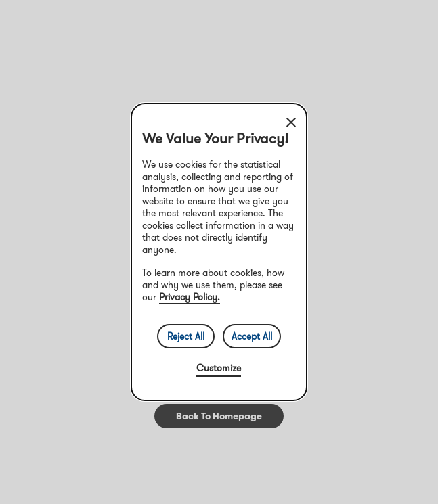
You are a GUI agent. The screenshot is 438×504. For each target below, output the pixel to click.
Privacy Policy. (190, 297)
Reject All (186, 336)
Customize (219, 368)
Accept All (252, 336)
